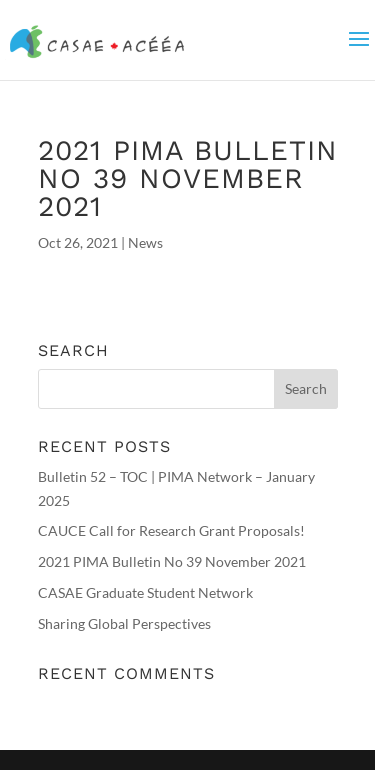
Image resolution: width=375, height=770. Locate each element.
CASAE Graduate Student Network (145, 592)
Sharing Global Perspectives (124, 623)
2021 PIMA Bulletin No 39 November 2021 (172, 561)
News (145, 242)
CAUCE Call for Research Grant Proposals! (171, 530)
